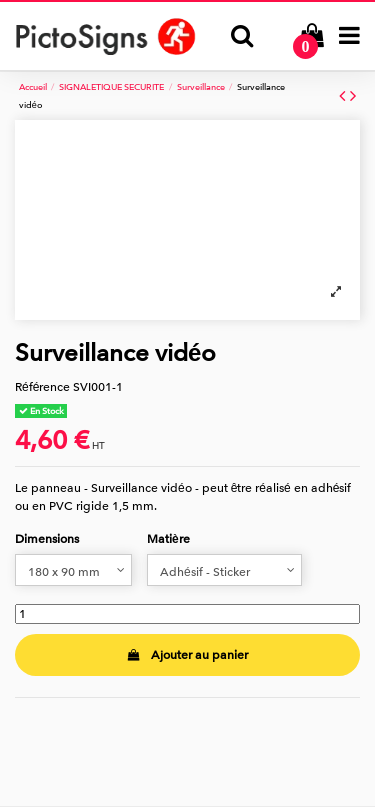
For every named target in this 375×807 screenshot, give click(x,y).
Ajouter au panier (187, 655)
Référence (42, 387)
